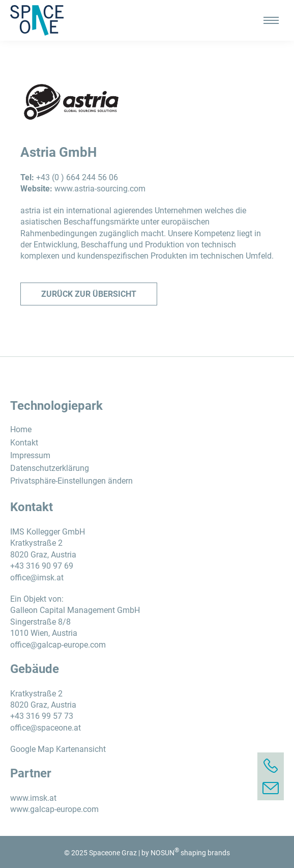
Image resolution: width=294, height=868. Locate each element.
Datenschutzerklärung (50, 468)
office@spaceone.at (46, 728)
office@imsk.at (37, 578)
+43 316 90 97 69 (42, 566)
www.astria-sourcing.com (100, 189)
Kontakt (24, 443)
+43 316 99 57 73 (42, 716)
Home (21, 429)
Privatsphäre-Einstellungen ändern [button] (71, 481)
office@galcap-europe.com (58, 645)
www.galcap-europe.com (54, 809)
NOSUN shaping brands (190, 853)
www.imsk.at (33, 798)
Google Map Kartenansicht (58, 749)
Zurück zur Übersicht (89, 294)
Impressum (30, 455)
